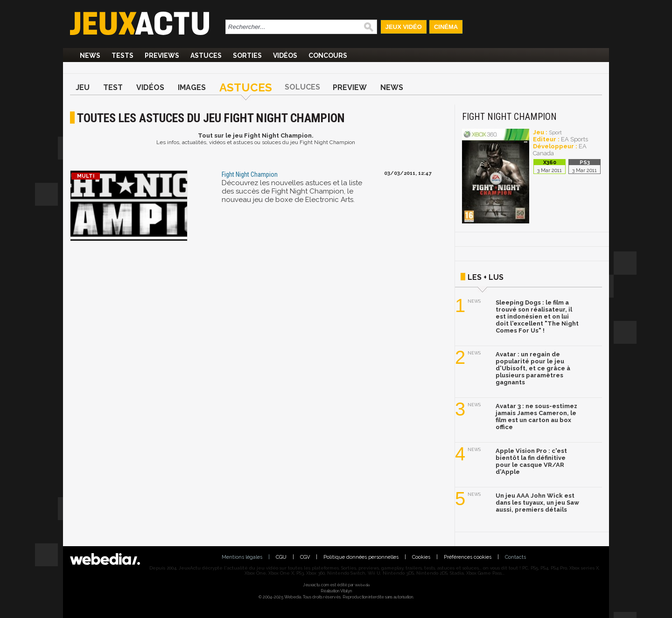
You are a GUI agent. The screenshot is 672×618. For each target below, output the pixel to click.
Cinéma (446, 27)
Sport (555, 133)
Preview (350, 87)
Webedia (362, 585)
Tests (122, 56)
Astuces (206, 56)
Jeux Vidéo (404, 27)
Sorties (247, 56)
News (90, 56)
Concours (328, 56)
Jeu (83, 87)
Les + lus (486, 277)
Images (192, 87)
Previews (162, 56)
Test (113, 87)
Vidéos (285, 56)
